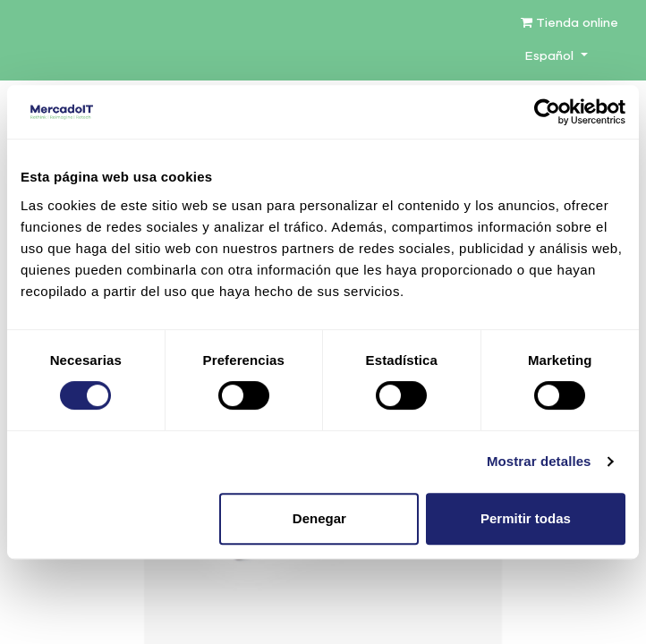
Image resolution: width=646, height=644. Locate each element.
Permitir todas (526, 518)
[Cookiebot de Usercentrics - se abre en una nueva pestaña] (547, 112)
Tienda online (569, 23)
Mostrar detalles (539, 461)
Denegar (319, 518)
